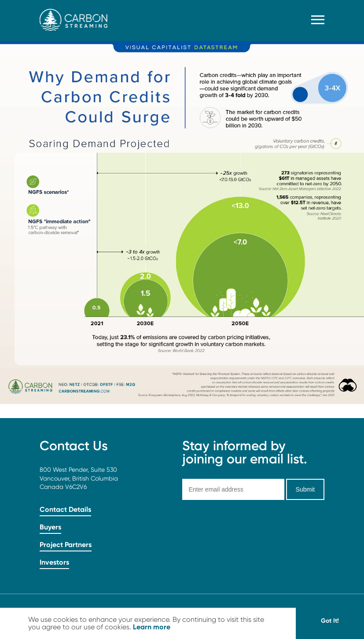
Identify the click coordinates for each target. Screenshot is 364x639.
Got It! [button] (330, 621)
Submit (305, 489)
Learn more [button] (152, 627)
